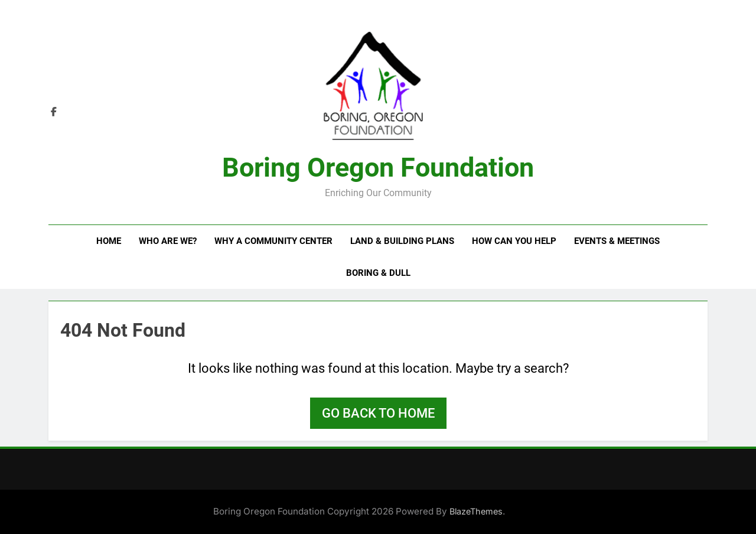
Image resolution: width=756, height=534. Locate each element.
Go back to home (378, 413)
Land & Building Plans (402, 241)
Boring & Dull (378, 273)
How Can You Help (514, 241)
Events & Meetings (617, 241)
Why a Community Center (273, 241)
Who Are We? (168, 241)
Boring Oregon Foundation (378, 167)
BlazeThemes (476, 511)
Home (109, 241)
